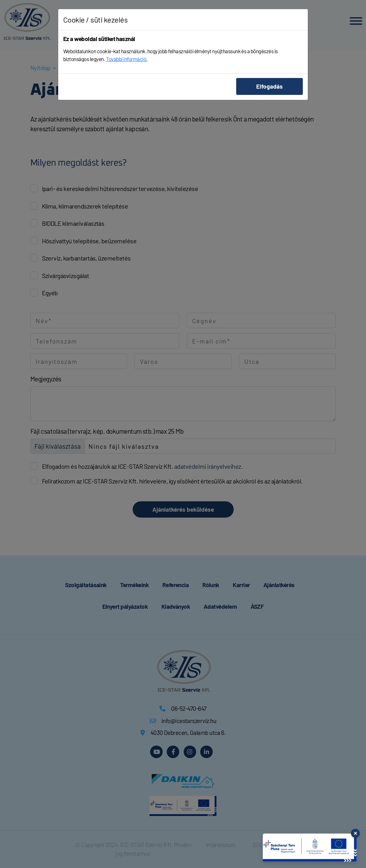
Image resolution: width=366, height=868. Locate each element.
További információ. (127, 59)
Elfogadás (269, 86)
